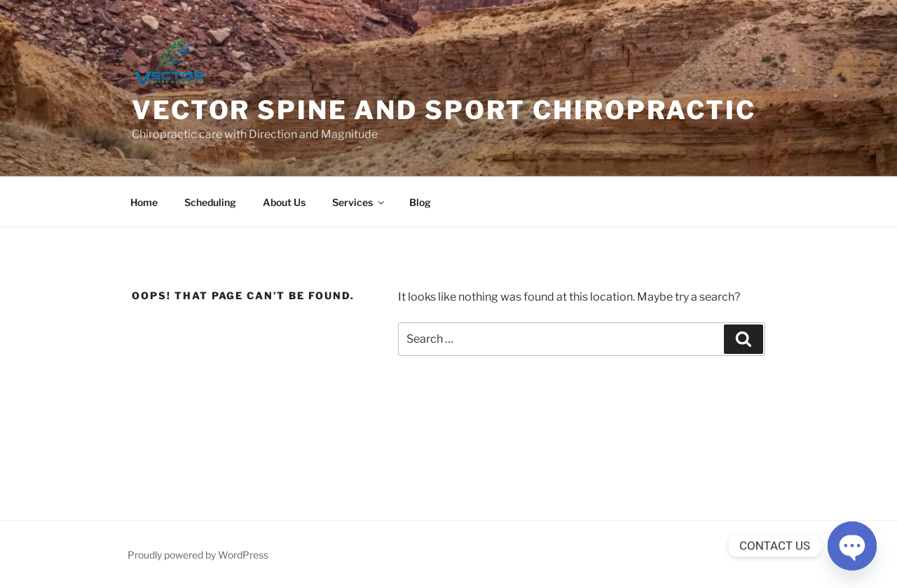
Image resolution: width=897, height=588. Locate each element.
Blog (420, 202)
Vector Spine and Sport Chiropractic (444, 110)
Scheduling (210, 202)
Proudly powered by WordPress (198, 555)
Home (144, 202)
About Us (284, 202)
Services (359, 202)
